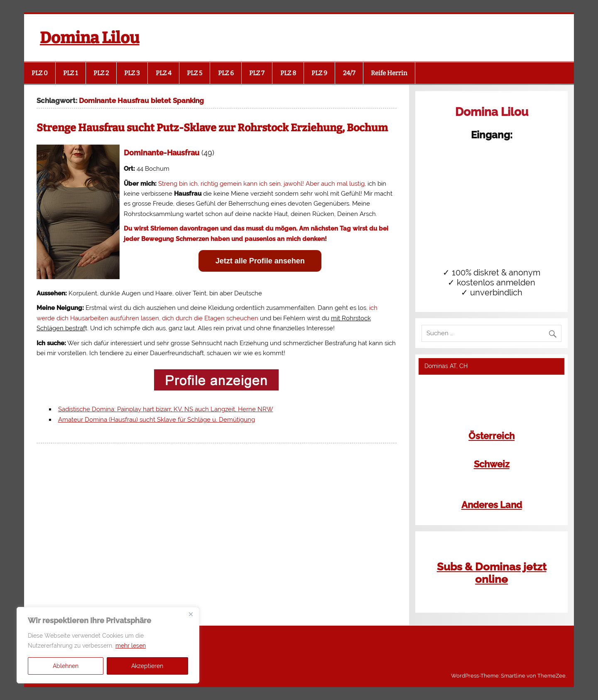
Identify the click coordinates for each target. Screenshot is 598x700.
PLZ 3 (132, 73)
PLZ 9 (319, 73)
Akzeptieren (147, 666)
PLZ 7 (257, 73)
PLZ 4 (164, 73)
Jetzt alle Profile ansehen (260, 261)
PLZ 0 (40, 73)
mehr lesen (131, 646)
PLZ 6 (226, 73)
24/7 (349, 73)
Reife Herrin (389, 73)
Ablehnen (66, 666)
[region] (108, 645)
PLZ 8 (288, 73)
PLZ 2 (101, 73)
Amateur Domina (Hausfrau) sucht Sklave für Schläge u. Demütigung (157, 420)
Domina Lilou (90, 38)
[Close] (191, 614)
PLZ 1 (70, 73)
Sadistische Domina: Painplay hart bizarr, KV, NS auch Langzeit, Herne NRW (166, 409)
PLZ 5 (195, 73)
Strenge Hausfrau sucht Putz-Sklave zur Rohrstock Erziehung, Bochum (212, 128)
